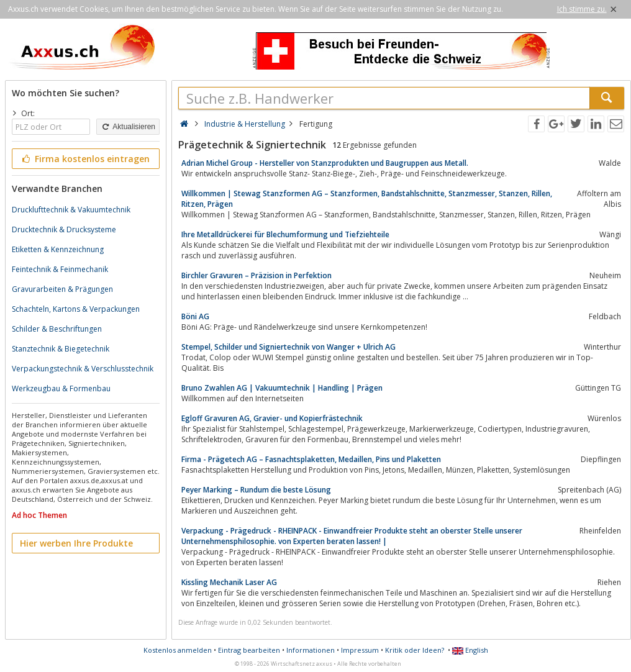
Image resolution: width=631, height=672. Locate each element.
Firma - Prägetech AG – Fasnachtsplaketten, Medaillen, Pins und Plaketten (311, 459)
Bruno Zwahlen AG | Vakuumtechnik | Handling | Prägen (282, 388)
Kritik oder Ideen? (415, 650)
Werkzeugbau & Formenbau (61, 388)
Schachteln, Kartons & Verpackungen (76, 309)
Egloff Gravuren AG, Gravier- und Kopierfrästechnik (272, 418)
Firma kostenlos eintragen (85, 159)
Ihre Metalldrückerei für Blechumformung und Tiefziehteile (285, 234)
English (470, 650)
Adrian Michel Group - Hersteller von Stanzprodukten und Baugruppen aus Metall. (325, 163)
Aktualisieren (128, 127)
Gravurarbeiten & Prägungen (62, 289)
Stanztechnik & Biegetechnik (61, 349)
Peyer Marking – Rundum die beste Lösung (256, 490)
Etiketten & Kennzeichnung (58, 249)
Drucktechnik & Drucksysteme (64, 229)
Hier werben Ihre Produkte (76, 543)
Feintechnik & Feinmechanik (60, 269)
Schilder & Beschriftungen (57, 329)
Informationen (311, 650)
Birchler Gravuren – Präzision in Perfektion (256, 275)
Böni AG (195, 316)
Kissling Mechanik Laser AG (229, 582)
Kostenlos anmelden (178, 650)
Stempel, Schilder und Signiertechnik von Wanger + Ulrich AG (288, 347)
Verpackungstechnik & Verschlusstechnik (83, 369)
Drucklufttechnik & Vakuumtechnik (71, 210)
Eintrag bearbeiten (249, 650)
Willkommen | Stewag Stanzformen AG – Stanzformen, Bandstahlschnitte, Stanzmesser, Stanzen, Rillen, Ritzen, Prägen (367, 199)
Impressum (360, 650)
